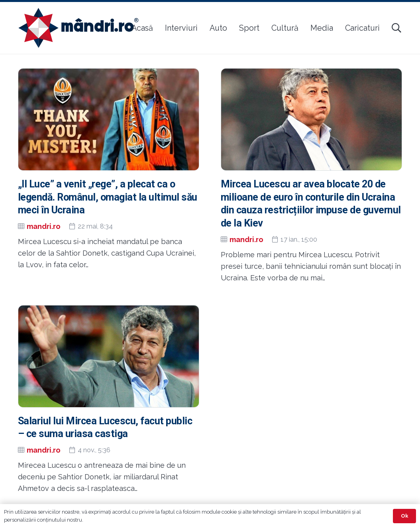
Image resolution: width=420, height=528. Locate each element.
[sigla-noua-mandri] (79, 28)
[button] (396, 28)
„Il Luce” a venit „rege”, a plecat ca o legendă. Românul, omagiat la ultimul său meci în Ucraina (108, 197)
